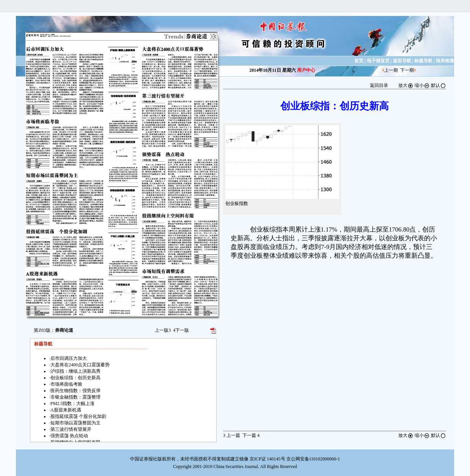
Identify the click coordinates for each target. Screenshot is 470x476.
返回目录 (379, 85)
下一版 (181, 330)
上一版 (163, 330)
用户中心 (306, 70)
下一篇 (251, 435)
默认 (439, 85)
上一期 (391, 70)
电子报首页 (378, 61)
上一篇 (232, 435)
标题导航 (423, 61)
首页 (359, 61)
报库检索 (445, 61)
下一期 (407, 70)
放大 (406, 85)
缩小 (422, 85)
